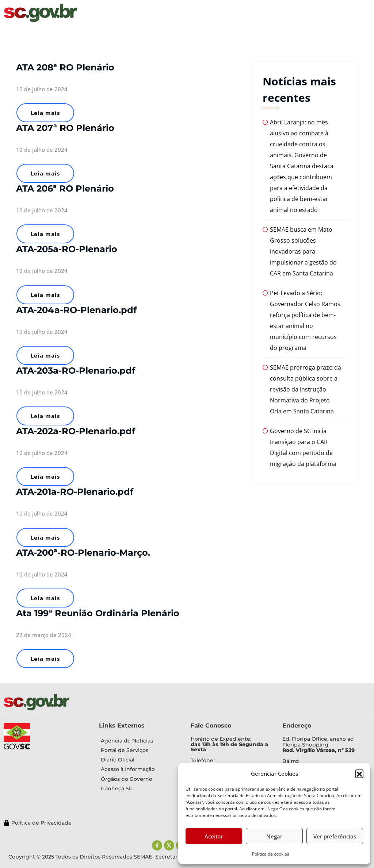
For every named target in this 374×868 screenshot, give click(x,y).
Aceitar (214, 836)
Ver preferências (335, 836)
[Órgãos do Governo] (139, 779)
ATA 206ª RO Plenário (65, 188)
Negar (274, 836)
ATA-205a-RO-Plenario (67, 249)
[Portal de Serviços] (139, 750)
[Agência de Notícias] (139, 741)
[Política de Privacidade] (159, 823)
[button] (359, 774)
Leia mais (45, 113)
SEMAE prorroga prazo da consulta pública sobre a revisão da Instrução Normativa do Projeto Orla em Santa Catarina (306, 389)
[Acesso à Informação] (139, 769)
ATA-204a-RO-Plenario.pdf (76, 310)
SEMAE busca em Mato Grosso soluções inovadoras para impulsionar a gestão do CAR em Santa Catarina (303, 251)
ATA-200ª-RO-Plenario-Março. (83, 553)
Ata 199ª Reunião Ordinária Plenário (98, 613)
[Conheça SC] (139, 788)
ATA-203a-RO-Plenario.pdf (76, 371)
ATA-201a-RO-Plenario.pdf (75, 492)
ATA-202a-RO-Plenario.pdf (76, 431)
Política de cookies (271, 854)
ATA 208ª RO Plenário (65, 67)
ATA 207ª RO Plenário (65, 128)
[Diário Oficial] (139, 760)
